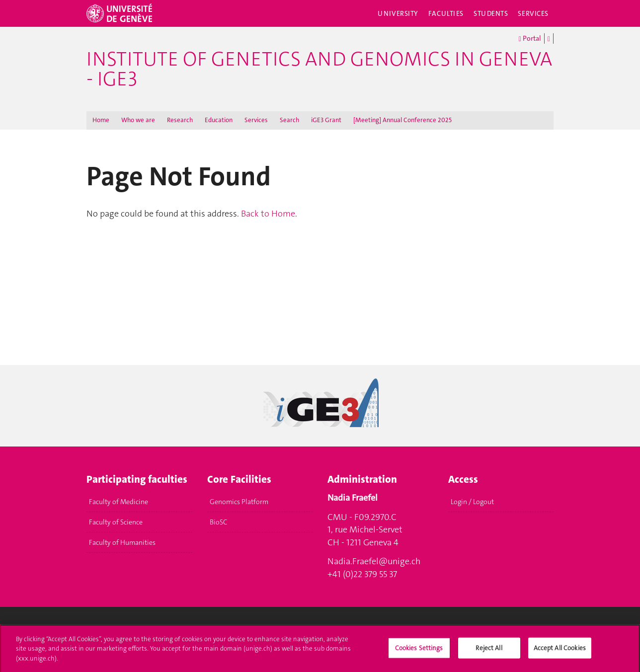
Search (289, 120)
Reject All (489, 650)
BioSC (218, 522)
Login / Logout (472, 502)
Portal (530, 39)
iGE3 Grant (326, 120)
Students (491, 13)
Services (533, 13)
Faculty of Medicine (119, 502)
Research (180, 120)
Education (219, 120)
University (398, 13)
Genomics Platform (239, 502)
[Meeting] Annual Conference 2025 (402, 120)
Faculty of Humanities (122, 542)
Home (101, 120)
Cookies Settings (419, 650)
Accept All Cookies (560, 650)
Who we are (138, 120)
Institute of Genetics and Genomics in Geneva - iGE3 (319, 69)
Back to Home (268, 214)
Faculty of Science (116, 522)
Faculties (446, 13)
